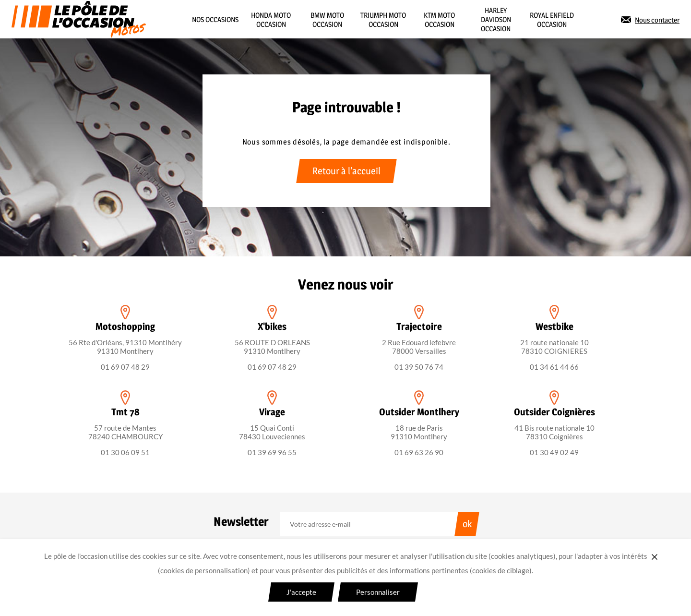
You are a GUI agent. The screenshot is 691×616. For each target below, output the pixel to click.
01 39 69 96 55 (272, 452)
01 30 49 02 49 (554, 452)
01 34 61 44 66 (554, 367)
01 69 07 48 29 (125, 367)
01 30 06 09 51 (125, 452)
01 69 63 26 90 (419, 452)
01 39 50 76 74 (419, 367)
